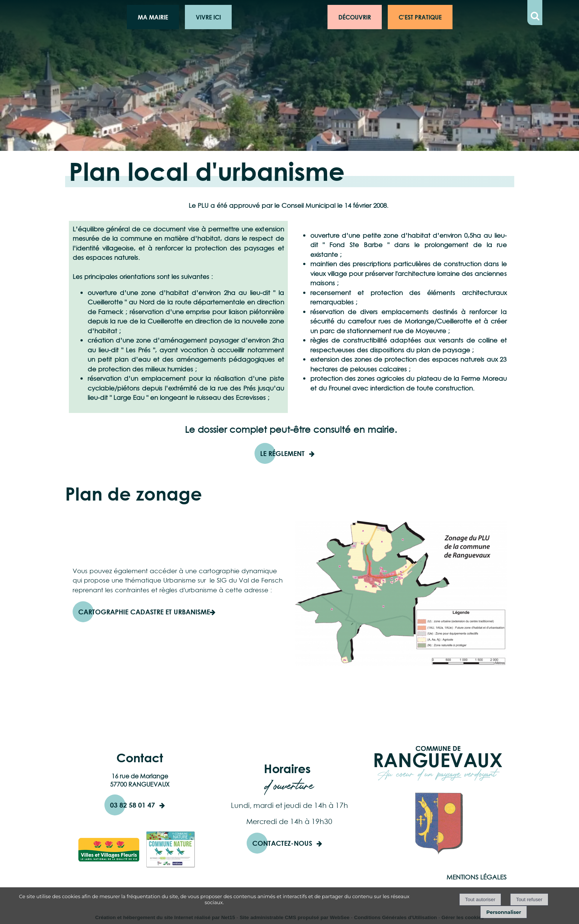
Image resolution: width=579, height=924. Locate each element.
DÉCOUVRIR (355, 17)
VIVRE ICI (208, 17)
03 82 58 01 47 (132, 805)
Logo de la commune (280, 17)
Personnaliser (504, 912)
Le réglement (282, 453)
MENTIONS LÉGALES (476, 877)
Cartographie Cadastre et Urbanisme (144, 612)
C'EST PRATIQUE (420, 17)
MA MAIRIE (153, 17)
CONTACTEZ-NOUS (282, 843)
